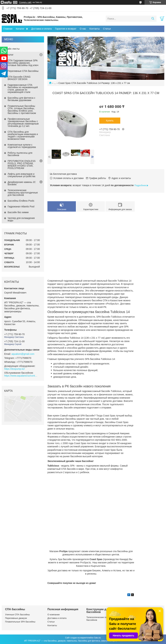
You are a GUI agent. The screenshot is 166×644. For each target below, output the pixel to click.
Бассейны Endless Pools (21, 201)
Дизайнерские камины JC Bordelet (22, 183)
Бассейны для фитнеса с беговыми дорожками (21, 99)
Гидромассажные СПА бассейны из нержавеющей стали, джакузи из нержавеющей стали (23, 88)
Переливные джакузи (16, 618)
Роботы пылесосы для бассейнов (20, 154)
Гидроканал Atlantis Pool (21, 207)
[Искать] (153, 19)
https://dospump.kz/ (14, 369)
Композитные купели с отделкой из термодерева (22, 146)
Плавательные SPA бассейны (20, 622)
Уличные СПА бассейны (17, 615)
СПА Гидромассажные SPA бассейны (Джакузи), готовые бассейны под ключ (23, 63)
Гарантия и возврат (66, 29)
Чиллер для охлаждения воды (21, 219)
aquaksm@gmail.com (23, 354)
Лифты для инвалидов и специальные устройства (21, 175)
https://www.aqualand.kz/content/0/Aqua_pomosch (21, 376)
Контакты (95, 29)
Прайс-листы (12, 49)
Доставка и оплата (41, 29)
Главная (8, 29)
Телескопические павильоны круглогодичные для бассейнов (23, 193)
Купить (110, 121)
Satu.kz (97, 638)
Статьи (107, 29)
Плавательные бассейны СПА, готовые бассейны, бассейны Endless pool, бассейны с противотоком (22, 110)
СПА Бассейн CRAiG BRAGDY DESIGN (19, 78)
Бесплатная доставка (65, 174)
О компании (54, 615)
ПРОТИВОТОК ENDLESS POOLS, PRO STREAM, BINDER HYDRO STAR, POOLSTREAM (22, 165)
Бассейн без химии (18, 212)
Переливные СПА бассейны (23, 71)
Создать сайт (25, 2)
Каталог (20, 29)
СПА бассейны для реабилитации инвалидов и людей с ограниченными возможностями (23, 135)
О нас (83, 29)
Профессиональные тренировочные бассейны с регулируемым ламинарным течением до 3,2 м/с (23, 122)
